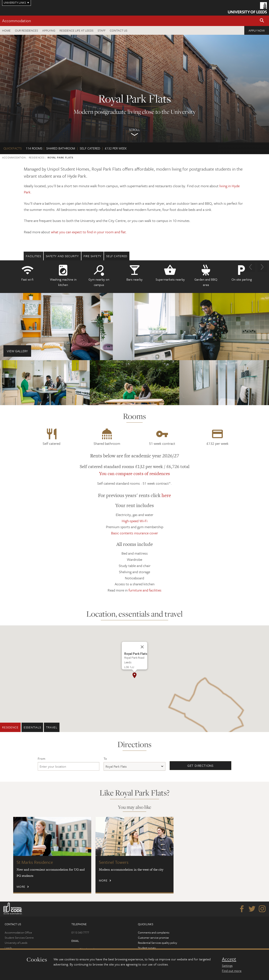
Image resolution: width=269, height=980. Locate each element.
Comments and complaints (154, 932)
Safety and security (62, 256)
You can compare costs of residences (134, 473)
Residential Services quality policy (158, 943)
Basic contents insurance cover (134, 533)
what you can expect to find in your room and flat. (89, 232)
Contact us (119, 30)
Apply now (257, 30)
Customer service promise (153, 938)
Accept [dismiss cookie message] (229, 959)
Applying (49, 30)
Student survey (147, 948)
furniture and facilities (145, 590)
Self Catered (117, 256)
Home (6, 30)
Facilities (33, 256)
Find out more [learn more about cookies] (232, 971)
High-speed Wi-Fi (135, 521)
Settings (227, 966)
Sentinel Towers (114, 862)
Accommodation (17, 21)
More (21, 886)
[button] (262, 21)
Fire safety (93, 256)
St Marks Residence (35, 862)
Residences (37, 157)
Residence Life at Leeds (76, 30)
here (166, 495)
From (41, 758)
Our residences (26, 30)
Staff (102, 30)
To (105, 758)
